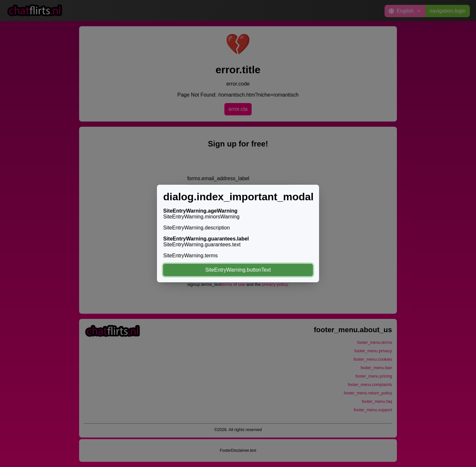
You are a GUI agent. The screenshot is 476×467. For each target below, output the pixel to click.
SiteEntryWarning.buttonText (238, 270)
